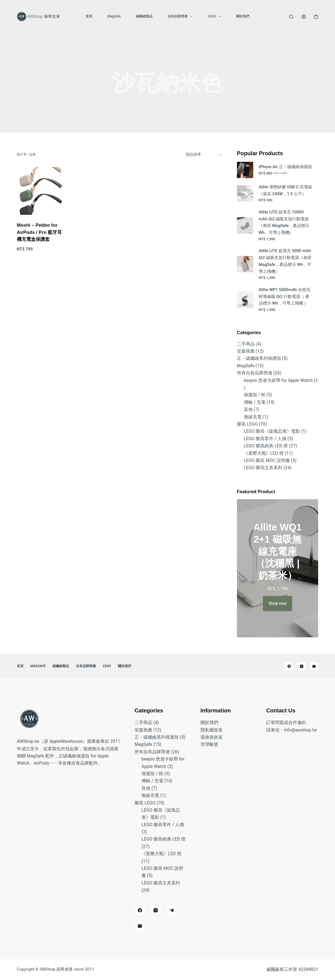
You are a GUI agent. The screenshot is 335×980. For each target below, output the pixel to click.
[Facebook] (289, 666)
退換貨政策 (212, 737)
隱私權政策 (212, 730)
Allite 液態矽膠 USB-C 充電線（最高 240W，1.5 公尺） (286, 190)
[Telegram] (172, 910)
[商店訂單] (203, 155)
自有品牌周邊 (181, 17)
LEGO (215, 17)
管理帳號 (209, 744)
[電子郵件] (314, 666)
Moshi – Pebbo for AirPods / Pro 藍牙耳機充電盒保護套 (39, 232)
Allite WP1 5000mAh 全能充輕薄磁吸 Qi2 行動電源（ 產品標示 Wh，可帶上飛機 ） (285, 297)
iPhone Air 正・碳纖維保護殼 (285, 167)
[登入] (304, 17)
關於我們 (243, 16)
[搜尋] (291, 17)
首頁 (89, 16)
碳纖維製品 (144, 16)
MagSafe (114, 16)
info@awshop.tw (300, 730)
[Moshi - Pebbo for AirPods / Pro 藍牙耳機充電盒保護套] (41, 191)
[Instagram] (302, 666)
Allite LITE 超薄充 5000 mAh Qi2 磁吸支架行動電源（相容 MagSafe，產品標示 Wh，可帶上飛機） (285, 261)
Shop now (278, 603)
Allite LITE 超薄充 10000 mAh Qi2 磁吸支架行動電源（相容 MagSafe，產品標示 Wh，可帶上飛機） (284, 222)
